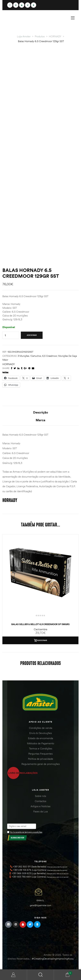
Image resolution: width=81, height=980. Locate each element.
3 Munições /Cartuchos (29, 356)
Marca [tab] (40, 420)
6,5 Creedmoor (50, 356)
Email (40, 900)
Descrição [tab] (41, 412)
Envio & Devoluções (41, 733)
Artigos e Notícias (40, 806)
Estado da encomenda (40, 738)
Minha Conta (14, 975)
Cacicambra (40, 629)
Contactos (40, 801)
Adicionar (32, 335)
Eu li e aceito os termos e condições (26, 832)
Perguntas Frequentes (40, 754)
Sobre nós (40, 796)
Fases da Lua (40, 811)
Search (41, 975)
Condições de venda (41, 728)
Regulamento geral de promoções (41, 764)
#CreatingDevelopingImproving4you (53, 959)
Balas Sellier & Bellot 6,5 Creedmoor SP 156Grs (40, 624)
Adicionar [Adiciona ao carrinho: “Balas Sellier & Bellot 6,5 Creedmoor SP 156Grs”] (42, 640)
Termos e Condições (41, 748)
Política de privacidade (41, 759)
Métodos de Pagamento (41, 743)
